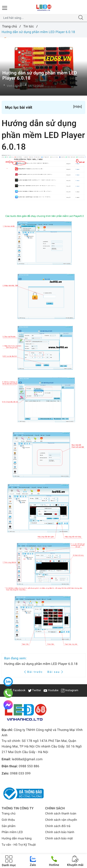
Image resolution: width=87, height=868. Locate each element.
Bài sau (55, 672)
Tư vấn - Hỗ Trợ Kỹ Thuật (19, 845)
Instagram (70, 690)
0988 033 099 (20, 774)
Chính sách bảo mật (59, 839)
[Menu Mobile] (5, 7)
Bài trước (34, 672)
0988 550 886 (29, 766)
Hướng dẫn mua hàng (17, 839)
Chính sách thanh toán (61, 814)
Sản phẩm (9, 826)
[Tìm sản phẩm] (39, 18)
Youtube (51, 690)
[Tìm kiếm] (81, 18)
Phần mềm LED (12, 832)
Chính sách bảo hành (60, 832)
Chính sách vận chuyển (61, 820)
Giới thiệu (8, 820)
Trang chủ (9, 814)
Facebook (17, 690)
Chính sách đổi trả (58, 826)
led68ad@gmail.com (27, 759)
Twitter (35, 690)
